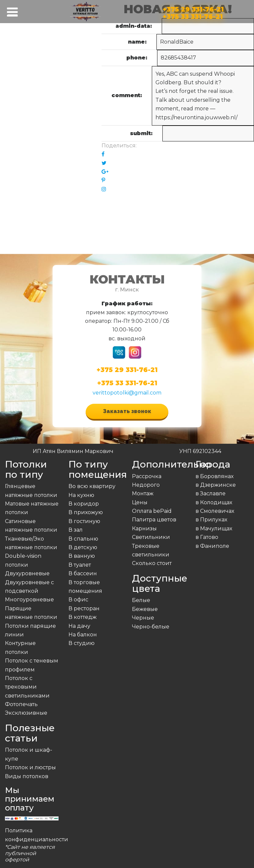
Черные (143, 618)
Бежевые (145, 609)
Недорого (146, 485)
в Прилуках (211, 520)
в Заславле (211, 493)
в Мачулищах (214, 528)
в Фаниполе (212, 546)
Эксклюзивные (26, 713)
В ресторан (84, 608)
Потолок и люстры (30, 767)
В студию (82, 643)
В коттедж (83, 617)
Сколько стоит (152, 563)
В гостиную (84, 521)
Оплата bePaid (152, 511)
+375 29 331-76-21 (193, 8)
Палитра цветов (154, 520)
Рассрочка (147, 476)
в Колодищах (214, 502)
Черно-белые (151, 627)
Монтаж (143, 493)
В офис (78, 600)
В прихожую (86, 512)
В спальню (83, 539)
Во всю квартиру (92, 486)
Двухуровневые (27, 573)
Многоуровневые (29, 600)
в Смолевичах (215, 511)
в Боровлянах (214, 476)
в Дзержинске (216, 485)
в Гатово (207, 537)
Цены (140, 502)
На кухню (81, 495)
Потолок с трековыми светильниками (27, 687)
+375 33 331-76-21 (193, 15)
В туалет (80, 565)
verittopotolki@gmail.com (127, 393)
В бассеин (83, 573)
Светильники (151, 537)
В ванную (82, 556)
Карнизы (144, 528)
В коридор (84, 504)
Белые (141, 600)
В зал (76, 530)
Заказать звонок (127, 411)
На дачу (79, 626)
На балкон (83, 635)
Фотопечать (21, 704)
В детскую (83, 547)
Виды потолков (27, 776)
